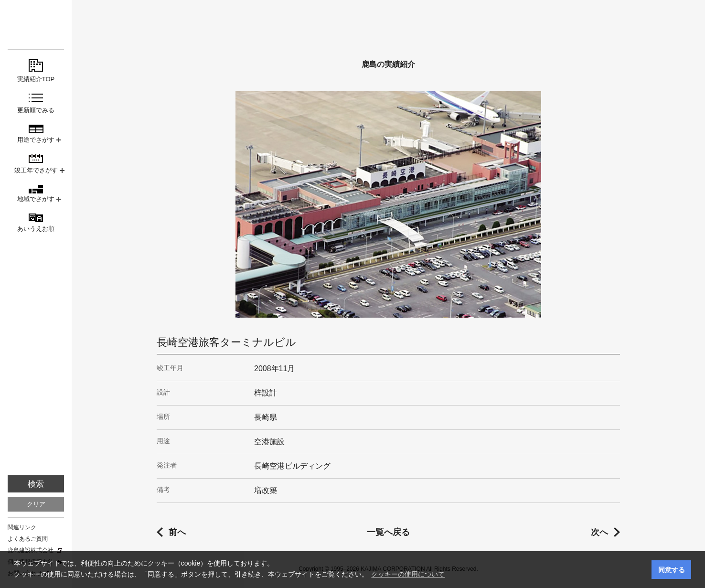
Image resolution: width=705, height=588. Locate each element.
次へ (599, 532)
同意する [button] (672, 570)
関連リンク (22, 527)
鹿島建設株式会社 (31, 550)
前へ (177, 532)
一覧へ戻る (388, 532)
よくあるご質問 (28, 539)
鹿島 (36, 25)
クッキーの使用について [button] (408, 574)
